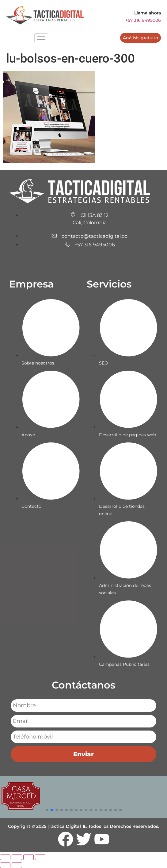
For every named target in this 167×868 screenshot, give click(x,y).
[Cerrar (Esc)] (40, 857)
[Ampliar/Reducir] (5, 857)
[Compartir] (28, 857)
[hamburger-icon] (41, 38)
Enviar (83, 754)
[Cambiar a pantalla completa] (17, 857)
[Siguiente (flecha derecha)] (17, 865)
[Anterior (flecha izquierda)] (5, 865)
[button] (47, 810)
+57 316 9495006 (143, 20)
